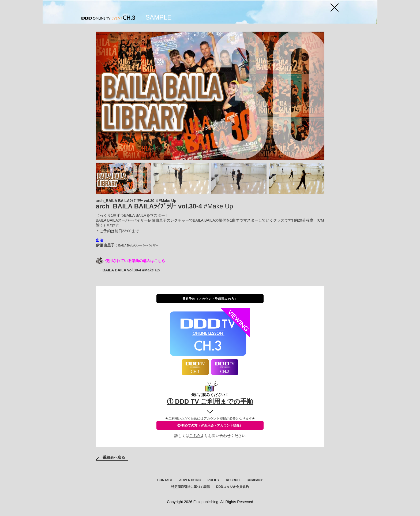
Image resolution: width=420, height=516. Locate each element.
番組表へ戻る (114, 457)
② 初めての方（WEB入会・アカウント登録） (210, 425)
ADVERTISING (190, 480)
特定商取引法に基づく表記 (190, 487)
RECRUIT (233, 480)
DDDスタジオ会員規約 (232, 487)
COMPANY (254, 480)
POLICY (214, 480)
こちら (195, 436)
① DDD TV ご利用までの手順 (210, 401)
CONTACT (165, 480)
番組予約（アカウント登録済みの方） (210, 299)
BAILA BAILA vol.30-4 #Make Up (131, 270)
